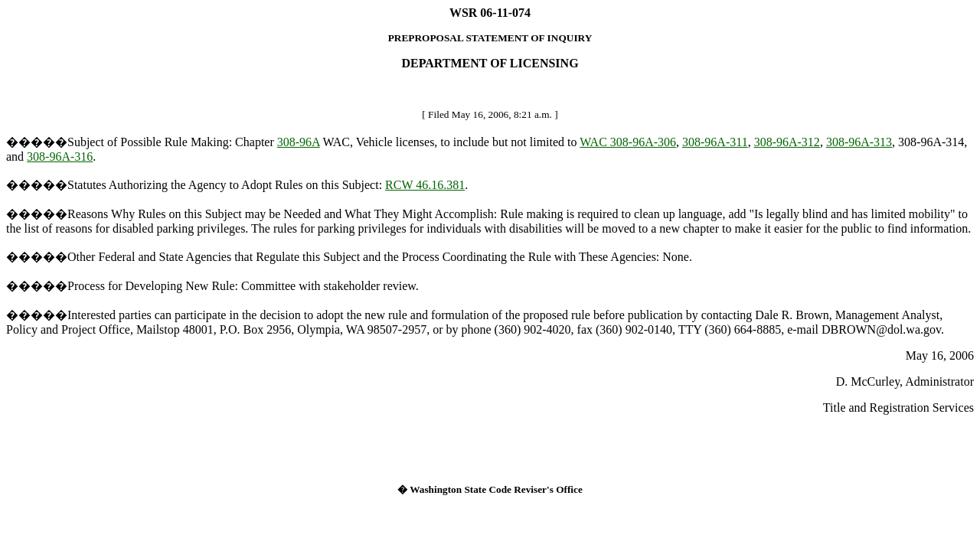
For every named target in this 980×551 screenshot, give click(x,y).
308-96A (299, 142)
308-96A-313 (859, 142)
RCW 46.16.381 (425, 185)
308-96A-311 (715, 142)
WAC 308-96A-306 (628, 142)
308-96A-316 (60, 156)
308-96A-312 (787, 142)
